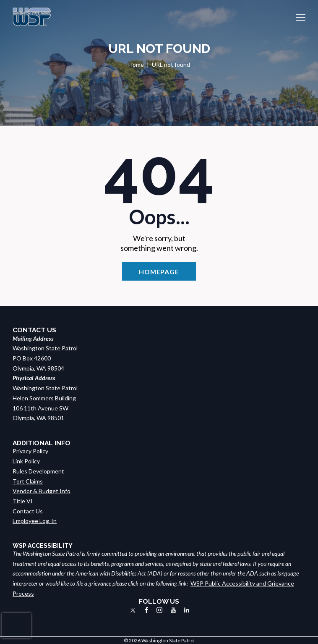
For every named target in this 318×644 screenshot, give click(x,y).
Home (136, 64)
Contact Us (28, 511)
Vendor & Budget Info (42, 491)
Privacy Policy (30, 451)
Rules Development (38, 471)
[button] (301, 17)
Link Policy (26, 461)
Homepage (159, 272)
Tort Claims (28, 481)
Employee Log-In (35, 521)
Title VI (23, 501)
